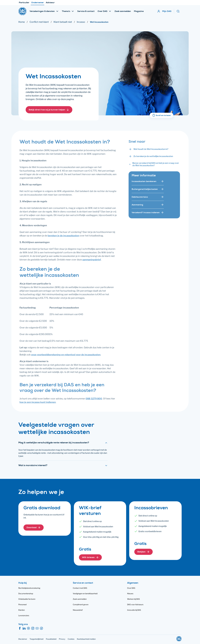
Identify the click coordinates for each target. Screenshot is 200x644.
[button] (49, 110)
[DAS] (22, 11)
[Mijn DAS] (164, 11)
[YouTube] (37, 628)
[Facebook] (20, 628)
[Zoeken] (179, 11)
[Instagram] (33, 628)
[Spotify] (28, 628)
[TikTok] (41, 628)
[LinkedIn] (24, 628)
